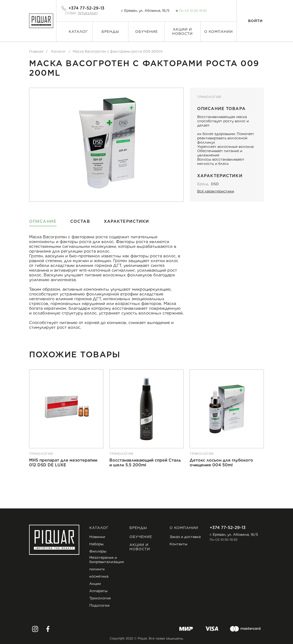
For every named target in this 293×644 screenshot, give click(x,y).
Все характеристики (216, 191)
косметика (99, 576)
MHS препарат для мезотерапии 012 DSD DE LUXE (63, 463)
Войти (255, 21)
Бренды (110, 32)
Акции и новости (182, 31)
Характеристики (127, 221)
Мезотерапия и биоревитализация (107, 560)
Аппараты (98, 591)
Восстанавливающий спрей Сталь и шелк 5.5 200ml (145, 463)
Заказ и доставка (185, 537)
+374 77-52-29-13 (86, 8)
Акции (95, 584)
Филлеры (98, 551)
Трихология (209, 97)
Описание (43, 221)
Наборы (96, 544)
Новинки (97, 537)
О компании (218, 32)
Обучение (146, 32)
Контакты (178, 544)
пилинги (97, 569)
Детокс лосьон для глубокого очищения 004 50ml (221, 463)
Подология (99, 605)
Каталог (78, 32)
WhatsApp (87, 13)
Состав (80, 221)
